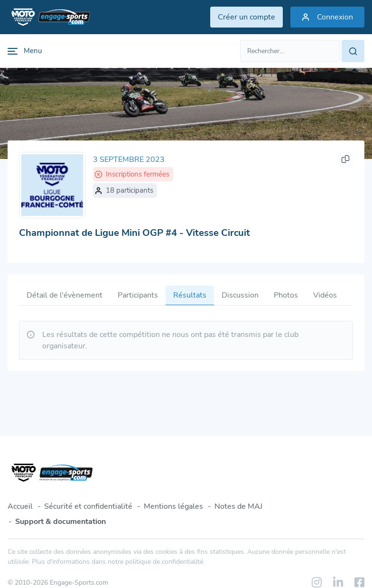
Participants (138, 295)
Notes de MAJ (238, 506)
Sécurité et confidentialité (88, 506)
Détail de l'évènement (65, 295)
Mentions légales (173, 506)
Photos (286, 295)
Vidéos (325, 295)
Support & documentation (60, 522)
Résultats (190, 295)
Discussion (240, 295)
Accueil (20, 506)
